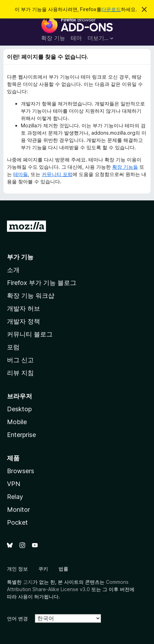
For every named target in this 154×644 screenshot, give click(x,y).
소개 (13, 270)
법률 (63, 569)
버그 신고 (20, 360)
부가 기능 (20, 257)
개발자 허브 (24, 308)
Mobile (17, 422)
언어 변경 (17, 618)
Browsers (21, 471)
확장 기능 (53, 38)
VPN (14, 484)
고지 (28, 582)
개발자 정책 (24, 321)
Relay (15, 497)
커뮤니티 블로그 (30, 334)
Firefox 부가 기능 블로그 (42, 283)
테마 (76, 38)
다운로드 (111, 9)
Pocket (17, 522)
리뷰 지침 (20, 373)
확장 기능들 (125, 167)
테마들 (21, 174)
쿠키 (43, 569)
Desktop (19, 409)
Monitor (18, 510)
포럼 (13, 347)
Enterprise (21, 435)
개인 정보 (17, 569)
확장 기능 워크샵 (31, 296)
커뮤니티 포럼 (57, 174)
